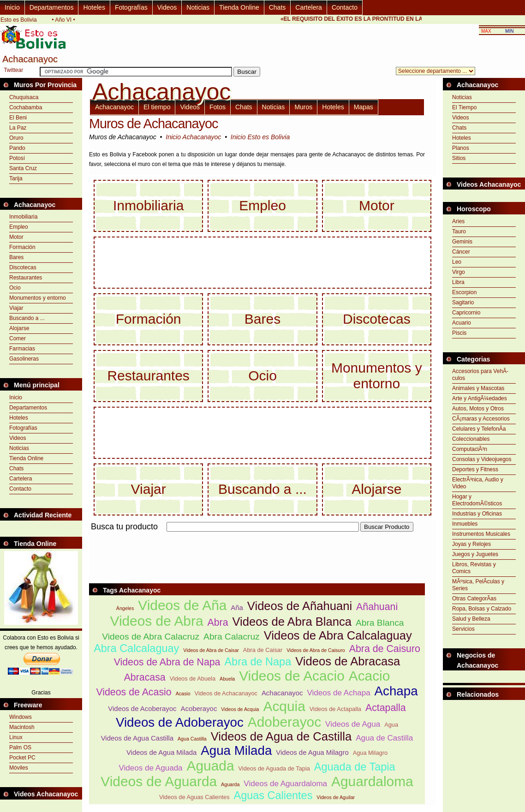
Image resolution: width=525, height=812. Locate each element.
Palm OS (20, 747)
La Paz (18, 128)
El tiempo (157, 107)
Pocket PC (22, 758)
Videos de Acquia (240, 709)
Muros (303, 107)
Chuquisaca (24, 97)
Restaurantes (26, 278)
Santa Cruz (23, 168)
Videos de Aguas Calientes (194, 797)
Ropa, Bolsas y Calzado (482, 609)
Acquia (284, 706)
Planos (461, 148)
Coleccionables (471, 439)
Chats (277, 7)
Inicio (12, 7)
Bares (16, 257)
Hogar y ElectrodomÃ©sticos (477, 500)
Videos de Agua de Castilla (281, 736)
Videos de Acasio (134, 692)
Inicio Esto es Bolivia (260, 137)
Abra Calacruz (232, 637)
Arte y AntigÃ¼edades (480, 398)
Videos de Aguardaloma (285, 784)
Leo (457, 262)
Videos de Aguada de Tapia (274, 768)
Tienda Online (239, 7)
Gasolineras (24, 359)
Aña (237, 608)
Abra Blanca (380, 623)
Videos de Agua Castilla (137, 738)
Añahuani (377, 607)
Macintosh (22, 727)
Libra (458, 282)
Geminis (462, 242)
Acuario (462, 323)
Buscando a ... (27, 318)
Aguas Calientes (273, 795)
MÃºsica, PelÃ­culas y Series (478, 585)
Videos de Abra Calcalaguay (338, 635)
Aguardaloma (372, 781)
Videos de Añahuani (300, 606)
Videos (167, 7)
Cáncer (461, 252)
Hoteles (94, 7)
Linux (16, 737)
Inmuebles (465, 524)
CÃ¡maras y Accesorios (481, 419)
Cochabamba (26, 107)
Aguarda (230, 784)
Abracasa (145, 677)
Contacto (345, 7)
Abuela (227, 679)
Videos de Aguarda (159, 781)
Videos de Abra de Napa (167, 662)
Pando (17, 148)
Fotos (218, 107)
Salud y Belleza (471, 619)
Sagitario (463, 302)
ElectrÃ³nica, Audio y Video (478, 483)
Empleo (19, 227)
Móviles (19, 768)
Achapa (396, 691)
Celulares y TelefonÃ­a (479, 429)
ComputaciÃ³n (470, 449)
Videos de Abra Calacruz (151, 637)
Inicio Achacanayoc (193, 137)
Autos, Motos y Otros (478, 409)
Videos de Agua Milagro (312, 752)
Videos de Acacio (292, 676)
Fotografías (131, 7)
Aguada (211, 766)
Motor (16, 237)
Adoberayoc (284, 722)
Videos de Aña (182, 605)
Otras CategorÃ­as (474, 599)
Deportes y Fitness (475, 469)
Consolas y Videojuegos (482, 459)
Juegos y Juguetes (475, 554)
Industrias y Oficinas (477, 514)
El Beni (18, 118)
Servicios (463, 629)
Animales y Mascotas (478, 388)
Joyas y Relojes (471, 544)
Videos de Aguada (151, 768)
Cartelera (309, 7)
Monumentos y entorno (38, 298)
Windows (21, 717)
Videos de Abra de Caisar (211, 650)
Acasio (183, 693)
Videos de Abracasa (348, 661)
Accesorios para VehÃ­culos (480, 375)
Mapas (364, 107)
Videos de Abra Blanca (292, 622)
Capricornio (466, 313)
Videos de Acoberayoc (142, 708)
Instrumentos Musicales (481, 534)
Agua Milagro (370, 753)
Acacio (370, 676)
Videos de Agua (353, 724)
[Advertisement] (257, 537)
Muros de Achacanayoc (153, 124)
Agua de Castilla (384, 738)
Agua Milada (236, 750)
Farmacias (22, 349)
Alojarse (19, 328)
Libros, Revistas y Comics (474, 568)
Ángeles (125, 608)
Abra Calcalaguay (136, 648)
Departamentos (52, 7)
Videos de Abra (157, 621)
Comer (18, 338)
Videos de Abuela (193, 679)
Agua (391, 725)
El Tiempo (464, 107)
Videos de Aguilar (336, 797)
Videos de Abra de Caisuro (316, 650)
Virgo (459, 272)
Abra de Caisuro (385, 649)
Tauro (459, 231)
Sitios (459, 158)
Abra (218, 622)
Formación (22, 247)
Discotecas (23, 267)
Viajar (16, 308)
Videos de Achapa (338, 693)
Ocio (15, 288)
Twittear (13, 70)
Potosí (17, 158)
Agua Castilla (192, 739)
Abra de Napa (258, 662)
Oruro (16, 138)
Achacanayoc (114, 107)
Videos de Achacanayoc (226, 693)
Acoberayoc (199, 708)
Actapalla (386, 708)
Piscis (459, 333)
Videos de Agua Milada (161, 752)
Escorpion (464, 292)
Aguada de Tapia (355, 767)
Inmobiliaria (23, 217)
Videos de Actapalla (335, 709)
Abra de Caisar (263, 650)
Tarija (16, 178)
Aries (458, 221)
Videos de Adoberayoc (180, 722)
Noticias (198, 7)
